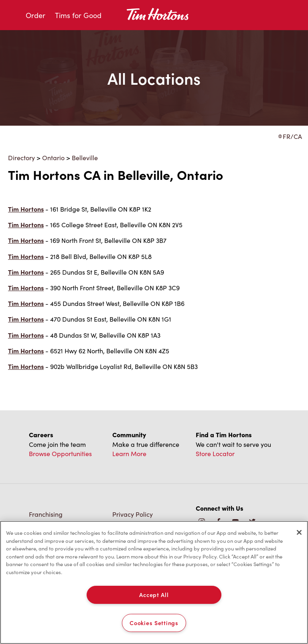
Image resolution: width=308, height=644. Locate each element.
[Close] (299, 532)
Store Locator (215, 453)
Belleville (85, 157)
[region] (154, 582)
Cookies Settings (154, 623)
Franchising (46, 514)
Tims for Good (78, 15)
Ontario (53, 157)
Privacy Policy (133, 514)
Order (35, 15)
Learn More (129, 453)
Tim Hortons (26, 209)
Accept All (154, 595)
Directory (21, 157)
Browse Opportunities (60, 453)
